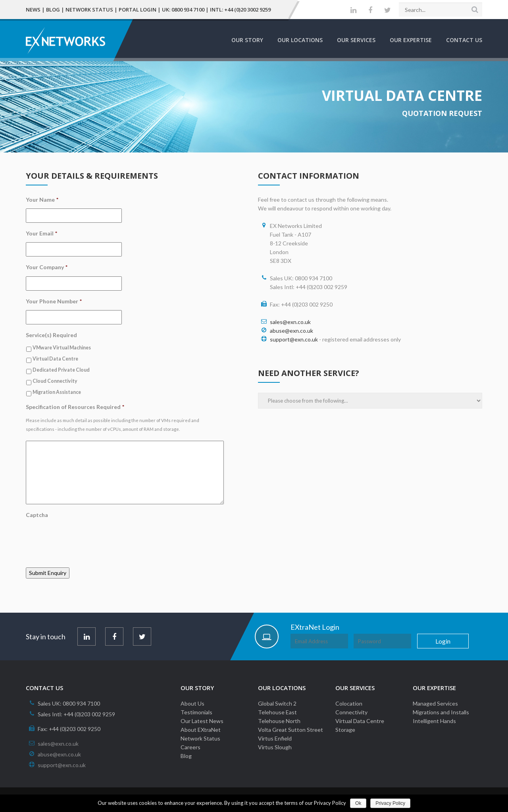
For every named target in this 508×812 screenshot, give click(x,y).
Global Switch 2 (277, 703)
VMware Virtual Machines (62, 348)
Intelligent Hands (434, 721)
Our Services (356, 40)
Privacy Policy (390, 803)
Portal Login (138, 10)
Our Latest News (202, 721)
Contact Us (464, 40)
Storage (345, 730)
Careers (190, 747)
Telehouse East (277, 712)
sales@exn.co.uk (290, 322)
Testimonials (196, 712)
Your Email (41, 233)
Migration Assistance (57, 392)
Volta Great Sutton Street (291, 730)
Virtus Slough (275, 747)
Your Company (47, 267)
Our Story (247, 40)
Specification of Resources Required (75, 407)
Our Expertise (411, 40)
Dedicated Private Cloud (61, 370)
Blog (53, 10)
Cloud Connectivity (55, 381)
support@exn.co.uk (294, 339)
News (33, 10)
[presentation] (86, 539)
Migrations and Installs (441, 712)
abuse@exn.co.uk (292, 331)
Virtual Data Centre (55, 359)
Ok (358, 803)
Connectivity (351, 712)
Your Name (42, 200)
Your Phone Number (54, 301)
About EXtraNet (201, 730)
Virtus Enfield (275, 738)
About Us (192, 703)
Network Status (89, 10)
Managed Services (435, 703)
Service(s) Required (51, 335)
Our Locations (300, 40)
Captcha (37, 515)
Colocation (349, 703)
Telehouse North (279, 721)
